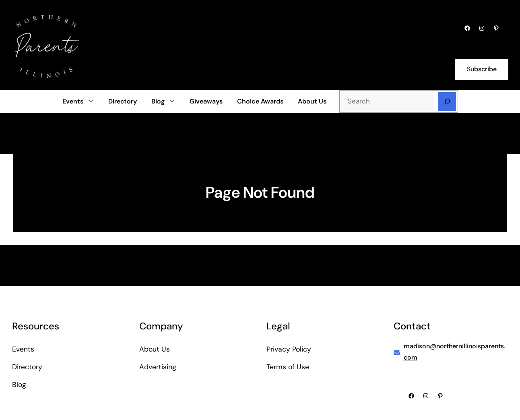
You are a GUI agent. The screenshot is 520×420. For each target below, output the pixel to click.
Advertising (158, 367)
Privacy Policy (289, 349)
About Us (155, 349)
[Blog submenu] (172, 101)
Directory (27, 367)
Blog (158, 101)
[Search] (447, 101)
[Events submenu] (91, 101)
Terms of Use (288, 367)
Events (73, 101)
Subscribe (482, 69)
